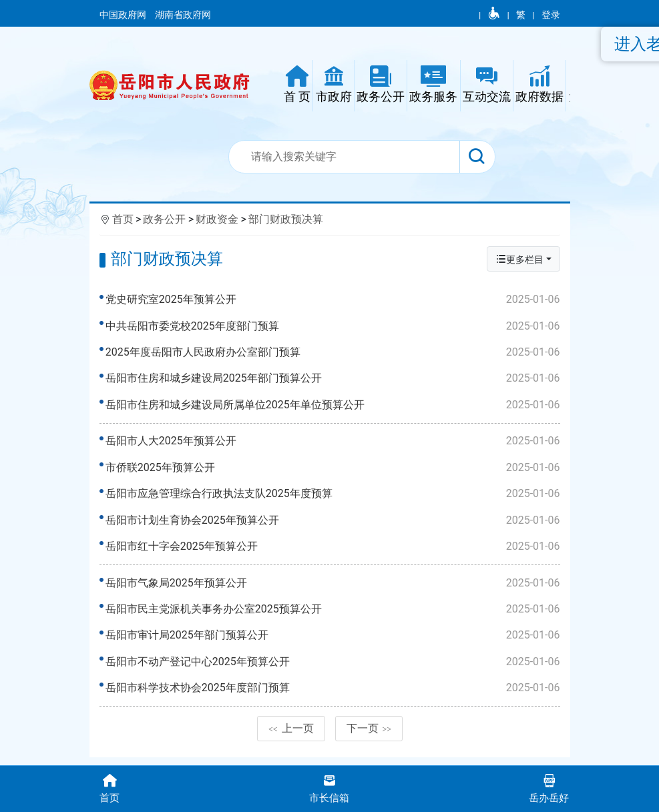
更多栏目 (519, 259)
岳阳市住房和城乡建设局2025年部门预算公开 (334, 378)
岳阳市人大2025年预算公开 (334, 445)
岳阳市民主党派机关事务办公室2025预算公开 (334, 617)
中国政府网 (124, 15)
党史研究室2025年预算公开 (334, 300)
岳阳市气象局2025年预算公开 (334, 590)
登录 (551, 15)
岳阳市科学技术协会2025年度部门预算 (334, 695)
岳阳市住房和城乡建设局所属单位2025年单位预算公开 (334, 405)
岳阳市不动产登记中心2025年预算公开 (334, 669)
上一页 (291, 740)
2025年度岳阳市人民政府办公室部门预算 (334, 352)
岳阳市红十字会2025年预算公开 (334, 550)
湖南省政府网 (184, 15)
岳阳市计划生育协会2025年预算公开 (334, 524)
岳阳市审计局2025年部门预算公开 (334, 643)
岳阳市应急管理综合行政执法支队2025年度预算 (334, 498)
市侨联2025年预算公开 (334, 471)
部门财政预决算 (286, 219)
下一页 (369, 740)
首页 (123, 219)
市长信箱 (329, 788)
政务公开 (164, 219)
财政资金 (217, 219)
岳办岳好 (549, 788)
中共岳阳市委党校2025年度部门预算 (334, 326)
